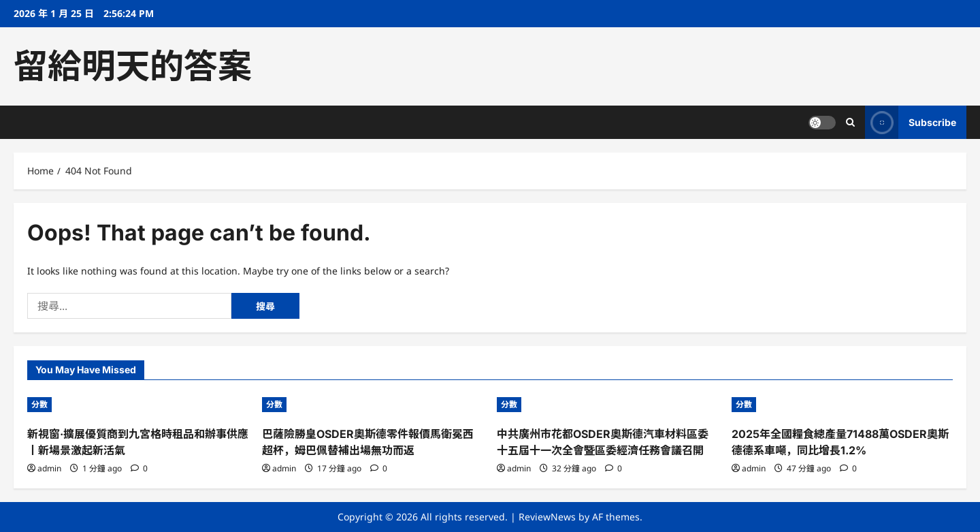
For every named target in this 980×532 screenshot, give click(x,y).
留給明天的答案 (133, 66)
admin (49, 468)
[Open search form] (850, 122)
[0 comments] (139, 468)
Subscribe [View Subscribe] (911, 122)
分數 (39, 404)
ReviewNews (547, 517)
